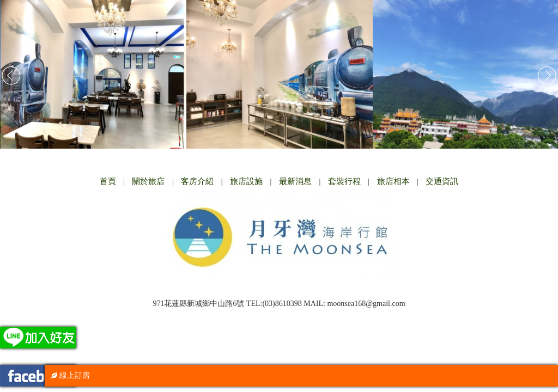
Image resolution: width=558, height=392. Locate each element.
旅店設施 (246, 181)
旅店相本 (393, 181)
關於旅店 (148, 181)
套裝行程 (344, 181)
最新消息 (295, 181)
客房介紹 (197, 181)
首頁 (108, 181)
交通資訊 (442, 181)
